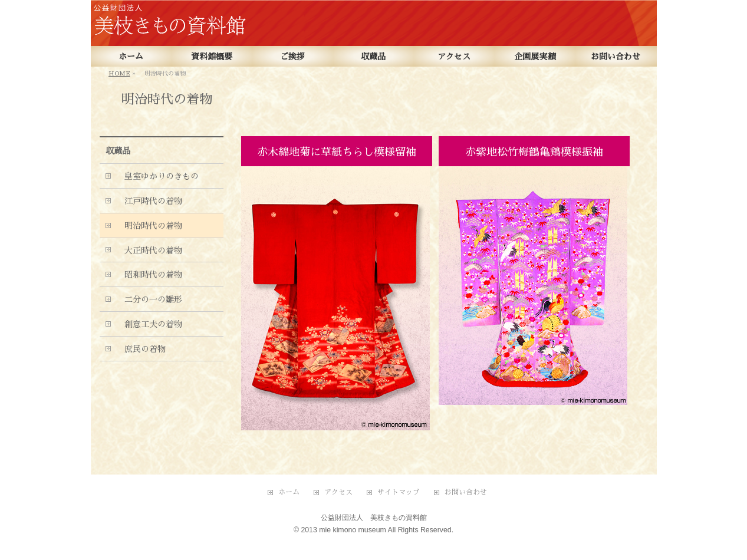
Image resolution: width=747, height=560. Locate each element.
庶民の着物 (141, 349)
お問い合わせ (466, 492)
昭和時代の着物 (149, 275)
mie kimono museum (353, 530)
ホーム (289, 492)
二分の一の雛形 (149, 299)
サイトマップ (399, 492)
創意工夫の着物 (149, 324)
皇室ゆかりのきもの (157, 176)
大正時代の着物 (149, 251)
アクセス (338, 492)
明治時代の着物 (149, 226)
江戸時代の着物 (149, 201)
